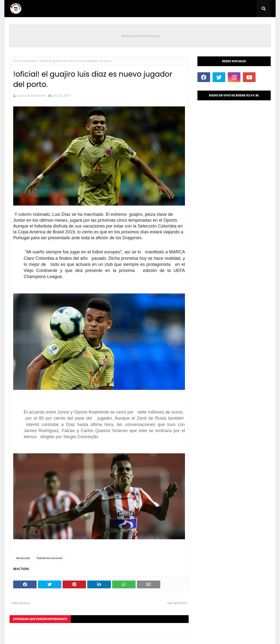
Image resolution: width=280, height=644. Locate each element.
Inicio (17, 61)
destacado (30, 61)
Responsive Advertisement (140, 36)
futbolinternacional (49, 558)
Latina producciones (31, 95)
